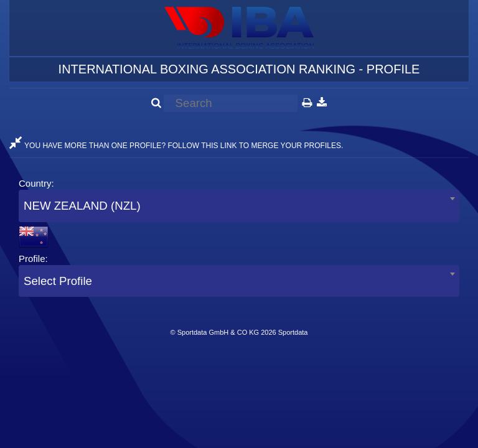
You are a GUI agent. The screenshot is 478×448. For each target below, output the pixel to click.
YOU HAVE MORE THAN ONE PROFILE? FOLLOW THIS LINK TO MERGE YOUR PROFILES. (176, 146)
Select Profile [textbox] (58, 281)
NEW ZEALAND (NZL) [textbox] (82, 206)
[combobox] (239, 206)
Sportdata (293, 332)
